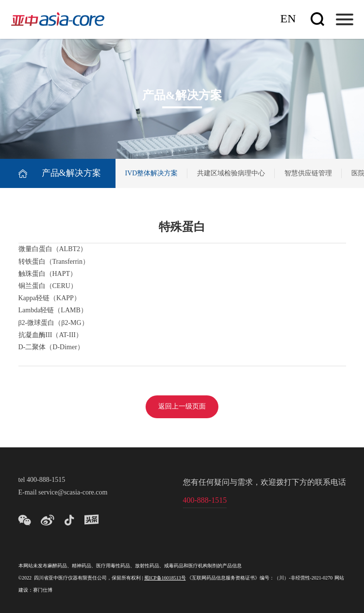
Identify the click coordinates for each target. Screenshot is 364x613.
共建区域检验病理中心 (231, 174)
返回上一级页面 (182, 407)
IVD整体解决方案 (152, 174)
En (288, 19)
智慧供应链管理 (308, 174)
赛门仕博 (43, 590)
